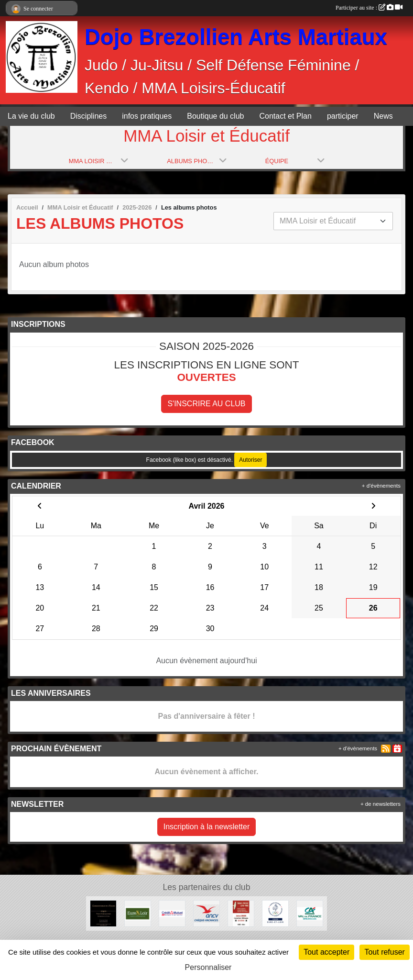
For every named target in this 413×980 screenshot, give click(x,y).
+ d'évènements (381, 486)
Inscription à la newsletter (207, 827)
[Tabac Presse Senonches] (241, 913)
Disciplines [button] (88, 116)
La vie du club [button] (31, 116)
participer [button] (343, 116)
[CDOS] (275, 913)
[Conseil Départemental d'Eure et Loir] (138, 913)
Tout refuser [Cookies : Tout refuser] (384, 952)
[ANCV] (206, 913)
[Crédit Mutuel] (172, 913)
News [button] (383, 116)
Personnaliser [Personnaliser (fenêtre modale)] (208, 967)
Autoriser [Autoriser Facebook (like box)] (250, 460)
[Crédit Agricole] (310, 913)
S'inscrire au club (206, 404)
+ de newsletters (380, 804)
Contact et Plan (285, 116)
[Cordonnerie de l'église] (103, 913)
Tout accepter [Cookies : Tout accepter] (326, 952)
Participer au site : (369, 8)
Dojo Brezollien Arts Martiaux (236, 37)
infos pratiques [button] (147, 116)
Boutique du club (215, 116)
